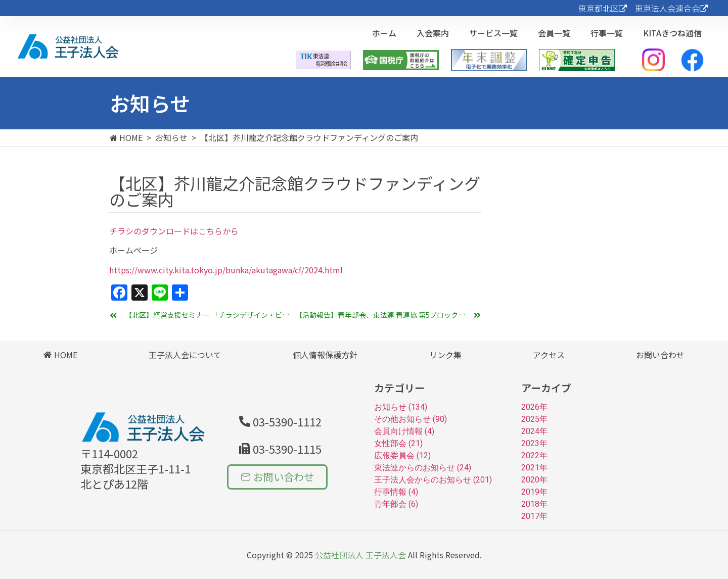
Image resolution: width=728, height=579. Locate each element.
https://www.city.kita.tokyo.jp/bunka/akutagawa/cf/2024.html (226, 270)
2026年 (534, 407)
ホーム (384, 33)
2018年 (534, 504)
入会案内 (433, 33)
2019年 (534, 492)
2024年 (534, 431)
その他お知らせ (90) (411, 419)
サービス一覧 (493, 33)
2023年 (534, 443)
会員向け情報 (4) (404, 431)
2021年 (534, 468)
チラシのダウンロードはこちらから (174, 231)
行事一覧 (607, 33)
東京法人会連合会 (671, 8)
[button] (280, 449)
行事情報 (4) (396, 492)
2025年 (534, 419)
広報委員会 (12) (402, 455)
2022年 (534, 455)
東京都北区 (603, 8)
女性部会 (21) (398, 443)
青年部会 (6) (396, 504)
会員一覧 (554, 33)
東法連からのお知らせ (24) (423, 468)
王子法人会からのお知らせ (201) (433, 480)
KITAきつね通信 (672, 33)
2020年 (534, 480)
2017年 (534, 516)
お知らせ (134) (401, 407)
